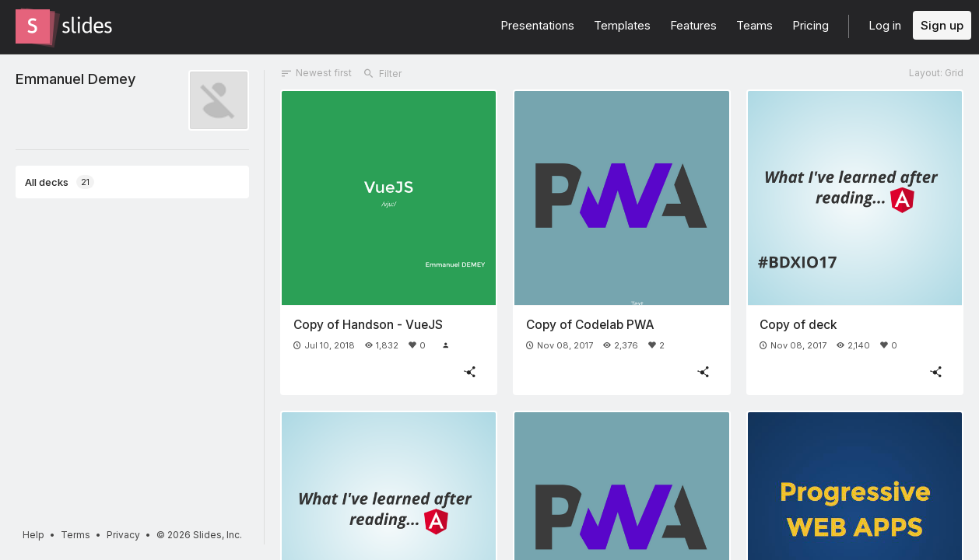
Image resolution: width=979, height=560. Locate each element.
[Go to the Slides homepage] (33, 26)
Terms (75, 535)
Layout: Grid (936, 73)
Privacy (123, 535)
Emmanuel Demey (75, 79)
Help (33, 535)
